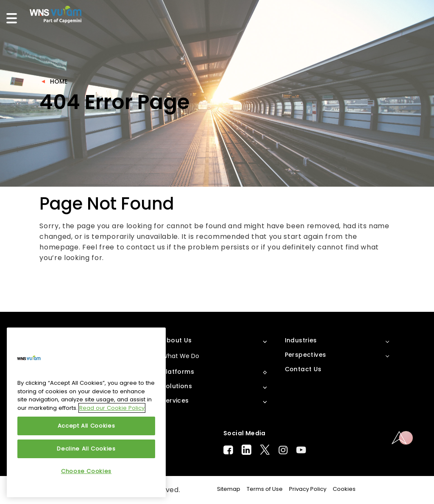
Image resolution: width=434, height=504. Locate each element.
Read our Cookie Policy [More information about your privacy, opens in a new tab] (112, 408)
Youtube (301, 450)
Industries (301, 340)
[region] (86, 412)
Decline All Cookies (86, 449)
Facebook (228, 450)
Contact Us (303, 369)
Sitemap (229, 489)
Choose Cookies (86, 471)
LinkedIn (246, 450)
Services (175, 400)
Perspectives (306, 355)
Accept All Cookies (86, 426)
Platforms (178, 372)
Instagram (283, 450)
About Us (177, 340)
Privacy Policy (308, 489)
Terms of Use (265, 489)
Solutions (177, 386)
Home (59, 81)
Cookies (344, 489)
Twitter (265, 450)
